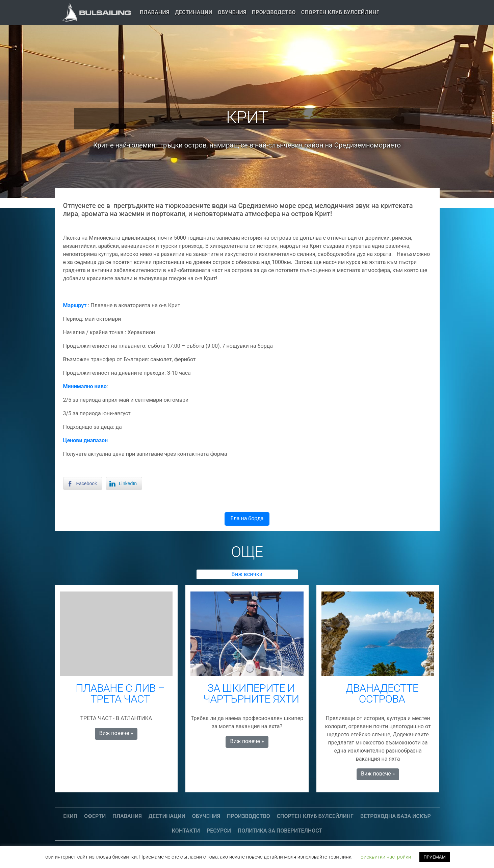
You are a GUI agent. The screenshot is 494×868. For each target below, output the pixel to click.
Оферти (95, 816)
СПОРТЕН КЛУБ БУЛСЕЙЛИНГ (340, 12)
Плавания (155, 12)
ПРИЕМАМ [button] (434, 857)
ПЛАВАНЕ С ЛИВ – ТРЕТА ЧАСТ (120, 693)
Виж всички (247, 574)
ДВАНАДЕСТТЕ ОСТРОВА (382, 693)
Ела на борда (247, 518)
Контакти (186, 831)
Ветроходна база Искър (396, 816)
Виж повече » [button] (116, 733)
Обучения (232, 12)
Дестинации (194, 12)
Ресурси (219, 831)
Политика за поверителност (280, 831)
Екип (70, 816)
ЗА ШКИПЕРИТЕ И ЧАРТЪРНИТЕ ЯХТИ (251, 693)
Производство (274, 12)
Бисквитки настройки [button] (386, 857)
